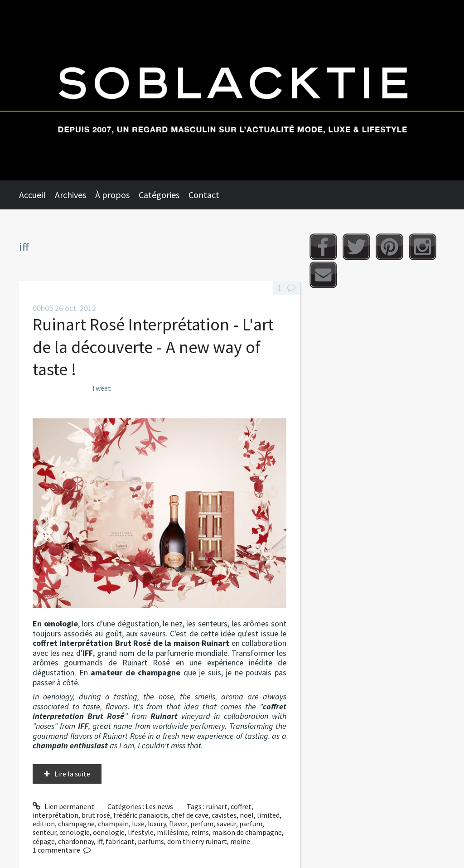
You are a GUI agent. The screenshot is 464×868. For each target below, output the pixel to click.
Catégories (159, 195)
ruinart (217, 806)
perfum (202, 824)
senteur (44, 832)
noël (247, 815)
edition (44, 824)
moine (240, 841)
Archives (70, 195)
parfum (251, 824)
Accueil (32, 195)
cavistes (224, 815)
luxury (157, 824)
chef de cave (190, 815)
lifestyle (141, 832)
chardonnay (76, 841)
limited (268, 815)
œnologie (75, 832)
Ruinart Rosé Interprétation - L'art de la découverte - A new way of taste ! (153, 347)
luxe (138, 824)
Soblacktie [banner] (232, 90)
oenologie (109, 832)
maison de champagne (247, 832)
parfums (151, 841)
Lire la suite (72, 774)
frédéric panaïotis (141, 815)
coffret (241, 806)
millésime (172, 832)
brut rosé (96, 815)
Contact (204, 195)
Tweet (101, 388)
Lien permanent (63, 806)
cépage (44, 841)
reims (200, 832)
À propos (112, 195)
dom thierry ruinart (197, 841)
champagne (76, 824)
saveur (226, 824)
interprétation (56, 815)
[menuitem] (37, 195)
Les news (159, 806)
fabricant (120, 841)
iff (100, 841)
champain (113, 824)
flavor (178, 824)
